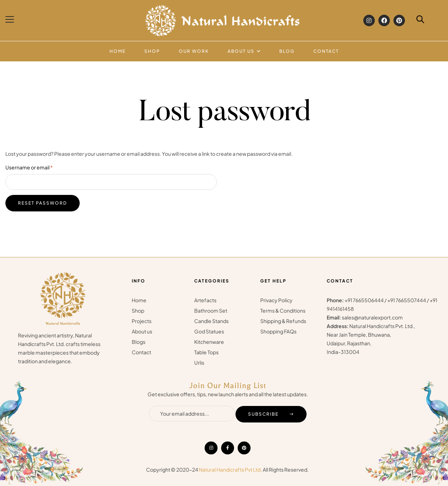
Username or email (40, 167)
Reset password (43, 203)
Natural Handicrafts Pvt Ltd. (230, 469)
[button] (11, 19)
